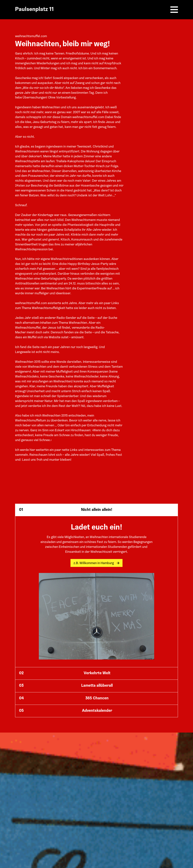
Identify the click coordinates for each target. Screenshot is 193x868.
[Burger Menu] (174, 10)
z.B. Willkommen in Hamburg (96, 563)
